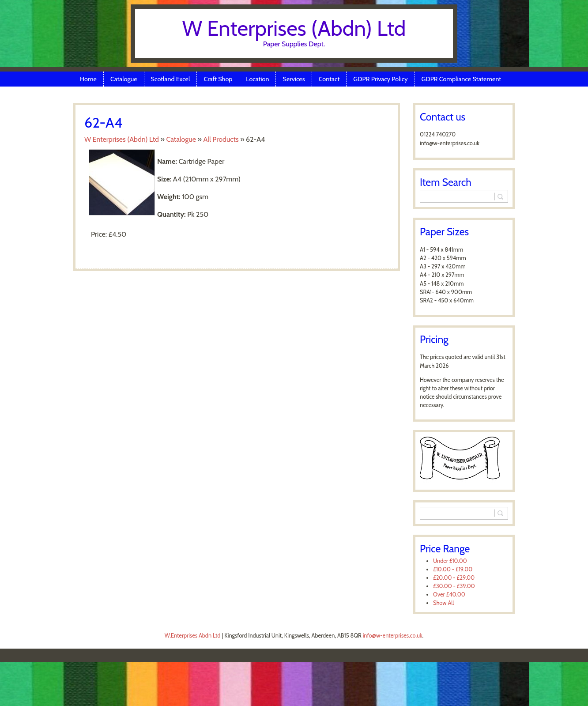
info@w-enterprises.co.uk (393, 636)
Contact (329, 79)
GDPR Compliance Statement (462, 79)
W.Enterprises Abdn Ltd (193, 636)
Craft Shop (218, 79)
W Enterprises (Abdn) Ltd (294, 28)
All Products (221, 139)
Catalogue (124, 79)
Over (449, 595)
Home (88, 79)
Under (450, 561)
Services (294, 79)
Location (257, 79)
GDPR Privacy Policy (380, 79)
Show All (443, 603)
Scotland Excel (171, 79)
